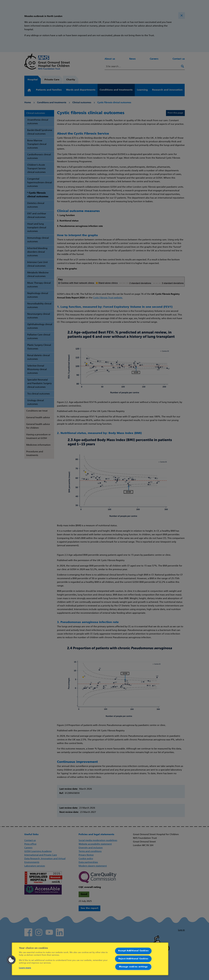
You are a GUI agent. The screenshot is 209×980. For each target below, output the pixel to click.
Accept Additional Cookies (133, 951)
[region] (90, 959)
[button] (11, 960)
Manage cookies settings (133, 967)
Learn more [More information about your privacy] (25, 968)
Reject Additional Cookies (133, 959)
